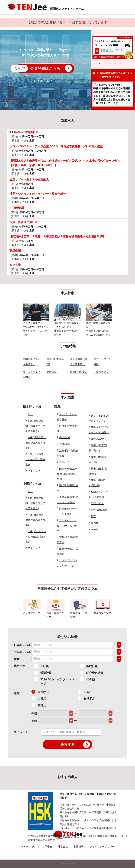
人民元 (39, 698)
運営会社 (64, 847)
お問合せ (48, 847)
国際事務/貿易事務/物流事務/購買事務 (67, 474)
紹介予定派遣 (92, 673)
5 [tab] (121, 63)
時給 (34, 721)
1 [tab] (100, 63)
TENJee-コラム (30, 847)
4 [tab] (115, 63)
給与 (17, 693)
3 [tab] (110, 63)
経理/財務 (65, 437)
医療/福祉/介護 (99, 510)
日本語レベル (22, 645)
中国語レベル (22, 652)
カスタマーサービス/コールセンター (67, 526)
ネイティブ (34, 471)
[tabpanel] (113, 48)
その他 (95, 530)
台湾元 (39, 705)
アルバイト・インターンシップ (54, 681)
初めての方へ (45, 81)
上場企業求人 (101, 372)
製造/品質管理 (99, 439)
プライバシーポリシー (102, 847)
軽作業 (95, 523)
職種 (17, 659)
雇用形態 (20, 666)
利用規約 (79, 847)
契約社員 (89, 666)
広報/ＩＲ (65, 462)
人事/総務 (65, 444)
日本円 (85, 692)
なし (30, 414)
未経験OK (52, 372)
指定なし (40, 692)
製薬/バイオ (97, 503)
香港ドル (86, 698)
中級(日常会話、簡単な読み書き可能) (36, 443)
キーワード (21, 732)
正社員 (41, 666)
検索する (75, 745)
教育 (93, 516)
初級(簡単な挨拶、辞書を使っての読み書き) (35, 426)
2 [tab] (105, 63)
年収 (34, 714)
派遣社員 (43, 673)
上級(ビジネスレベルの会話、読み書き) (36, 459)
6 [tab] (126, 63)
